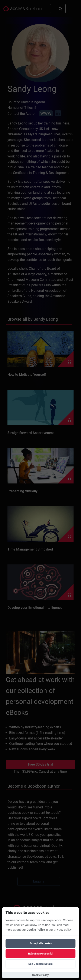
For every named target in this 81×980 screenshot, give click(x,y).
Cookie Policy (36, 930)
